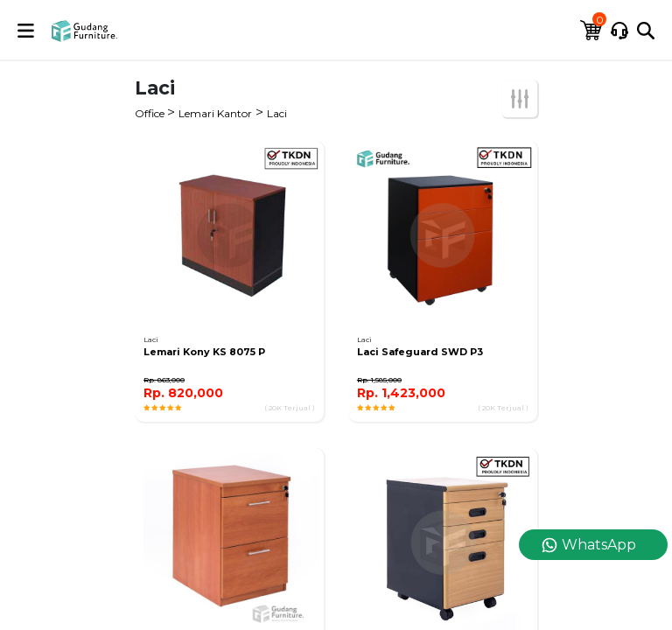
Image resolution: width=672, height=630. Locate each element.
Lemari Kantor (215, 113)
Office (151, 113)
